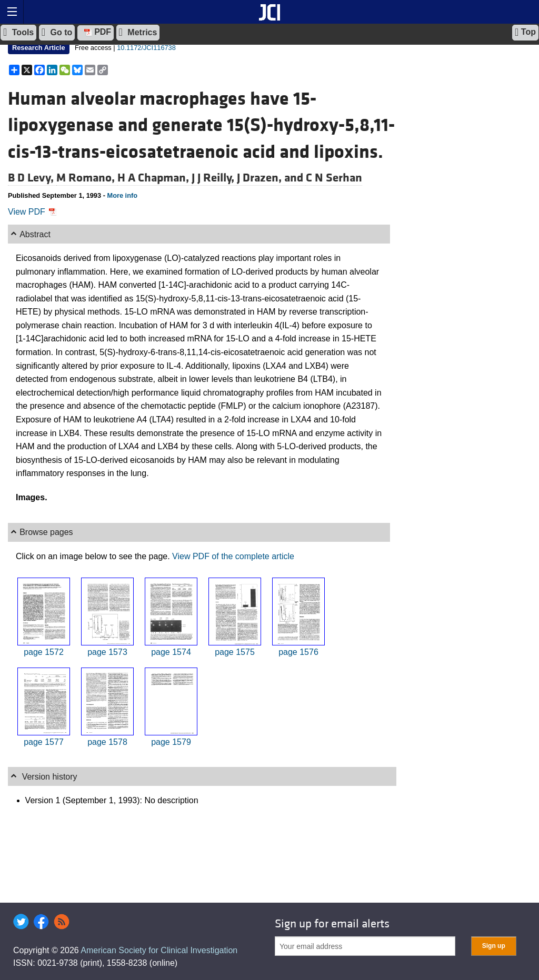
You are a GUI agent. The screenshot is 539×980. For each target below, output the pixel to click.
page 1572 (44, 652)
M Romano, (87, 178)
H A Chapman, (154, 178)
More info (122, 195)
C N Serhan (334, 178)
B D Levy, (32, 178)
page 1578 (107, 742)
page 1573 (107, 652)
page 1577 (44, 742)
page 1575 (235, 652)
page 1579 (171, 742)
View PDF (32, 212)
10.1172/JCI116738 (146, 48)
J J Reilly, (214, 178)
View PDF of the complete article (233, 556)
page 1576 (298, 652)
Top (525, 32)
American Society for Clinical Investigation (159, 950)
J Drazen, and (271, 178)
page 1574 (171, 652)
